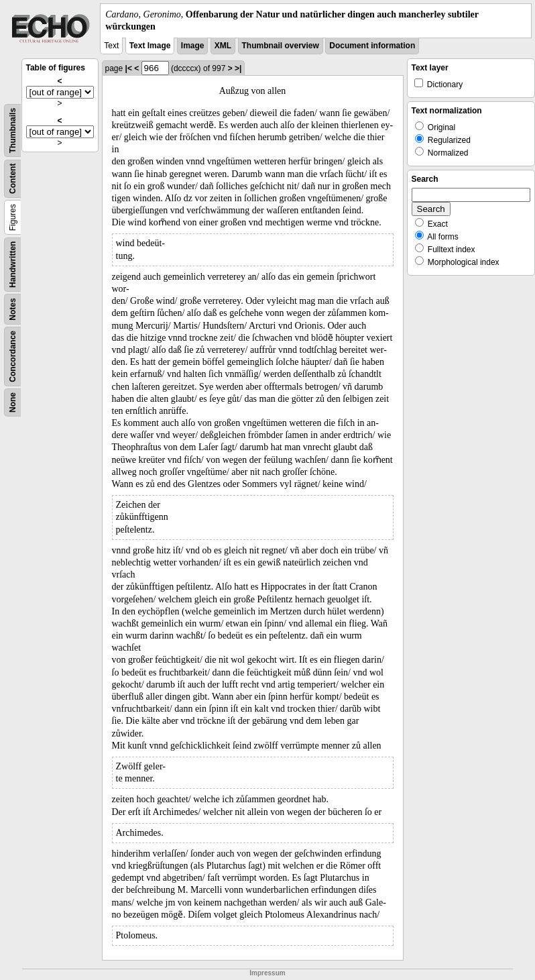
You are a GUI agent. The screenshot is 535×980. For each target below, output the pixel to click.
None (13, 402)
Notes (13, 310)
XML (223, 46)
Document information (372, 46)
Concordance (13, 357)
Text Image (150, 46)
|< (129, 68)
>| (238, 68)
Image (193, 46)
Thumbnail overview (281, 46)
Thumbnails (13, 130)
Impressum (267, 973)
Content (13, 179)
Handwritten (13, 265)
